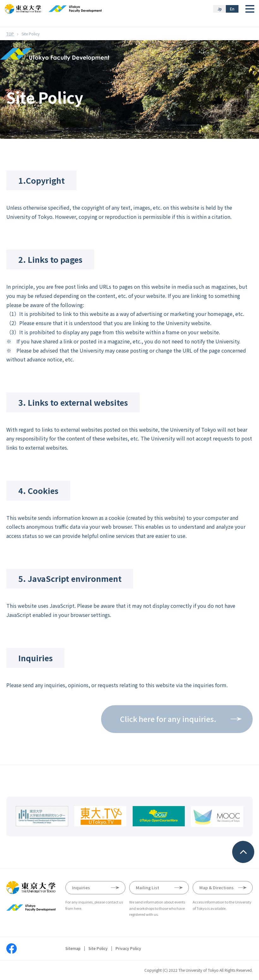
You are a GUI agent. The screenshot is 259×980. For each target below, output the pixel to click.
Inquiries (81, 888)
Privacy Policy (128, 948)
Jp (220, 9)
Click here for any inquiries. (168, 719)
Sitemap (73, 948)
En (232, 9)
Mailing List (148, 888)
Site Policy (98, 948)
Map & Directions (217, 888)
